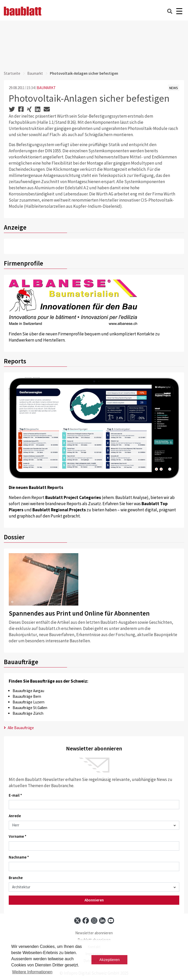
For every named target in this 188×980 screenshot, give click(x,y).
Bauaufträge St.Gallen (30, 708)
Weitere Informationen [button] (32, 972)
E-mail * (15, 795)
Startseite (12, 73)
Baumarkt (35, 73)
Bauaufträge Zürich (28, 713)
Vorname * (18, 836)
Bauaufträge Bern (27, 696)
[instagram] (94, 921)
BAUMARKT (46, 88)
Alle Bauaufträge (19, 728)
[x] (77, 921)
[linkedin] (102, 921)
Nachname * (19, 857)
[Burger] (179, 11)
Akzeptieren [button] (110, 960)
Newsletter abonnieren (94, 933)
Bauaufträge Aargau (28, 691)
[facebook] (86, 921)
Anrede (15, 816)
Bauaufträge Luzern (29, 702)
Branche (16, 878)
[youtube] (111, 921)
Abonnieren (94, 900)
